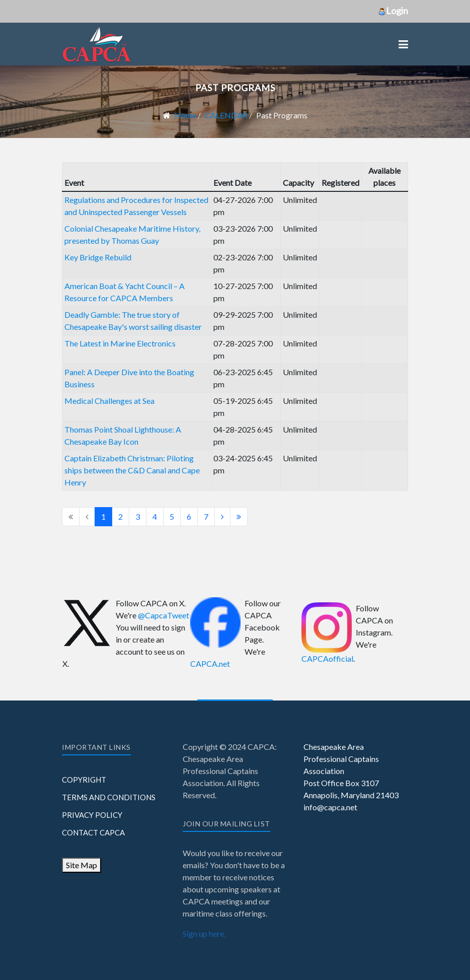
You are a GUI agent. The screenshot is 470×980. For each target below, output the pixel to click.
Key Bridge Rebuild (98, 257)
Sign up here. (204, 933)
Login (393, 11)
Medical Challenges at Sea (109, 401)
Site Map (82, 865)
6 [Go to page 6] (189, 516)
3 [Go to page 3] (138, 516)
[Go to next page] (222, 517)
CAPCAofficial (327, 658)
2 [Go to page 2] (121, 516)
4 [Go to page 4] (155, 516)
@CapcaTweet (164, 615)
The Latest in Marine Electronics (120, 343)
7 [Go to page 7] (206, 516)
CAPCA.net (210, 663)
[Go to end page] (239, 517)
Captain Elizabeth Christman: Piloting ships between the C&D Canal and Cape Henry (132, 470)
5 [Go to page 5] (172, 516)
